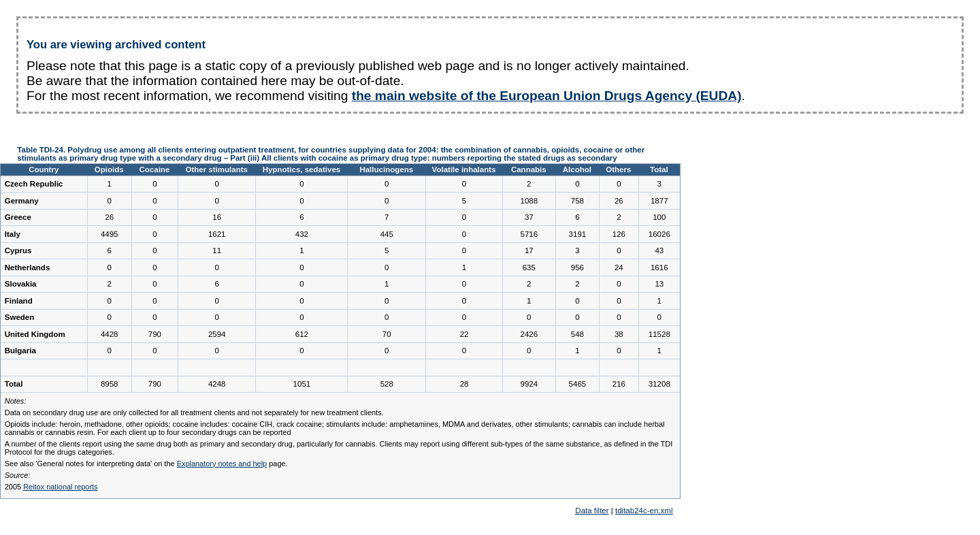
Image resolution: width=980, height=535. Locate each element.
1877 (659, 201)
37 (529, 217)
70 (387, 334)
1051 (302, 384)
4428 (110, 334)
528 (387, 384)
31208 (659, 384)
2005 (51, 487)
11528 (659, 334)
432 (302, 234)
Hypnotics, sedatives (302, 169)
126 (619, 234)
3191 (578, 234)
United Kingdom (35, 334)
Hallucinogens (386, 169)
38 (619, 334)
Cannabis (529, 169)
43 (659, 250)
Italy (13, 234)
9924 (529, 384)
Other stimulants (216, 169)
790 (155, 334)
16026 (659, 234)
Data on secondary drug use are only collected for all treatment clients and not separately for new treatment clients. (194, 412)
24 (619, 267)
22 (464, 334)
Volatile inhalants (464, 169)
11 (217, 250)
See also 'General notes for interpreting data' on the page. (146, 464)
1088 (529, 201)
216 (619, 384)
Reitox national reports (60, 487)
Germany (22, 201)
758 (577, 201)
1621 (217, 234)
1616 (659, 267)
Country (44, 169)
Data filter (592, 510)
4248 (217, 384)
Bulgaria (20, 351)
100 (659, 217)
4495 (110, 234)
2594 (217, 334)
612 (302, 334)
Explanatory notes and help (222, 464)
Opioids (109, 169)
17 (529, 250)
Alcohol (577, 169)
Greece (18, 217)
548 (577, 334)
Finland (19, 301)
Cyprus (18, 250)
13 (659, 284)
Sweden (20, 317)
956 (577, 267)
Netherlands (28, 267)
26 (619, 201)
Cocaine (155, 169)
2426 (529, 334)
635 (529, 267)
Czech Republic (34, 184)
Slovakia (21, 284)
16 (217, 217)
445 (387, 234)
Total (659, 169)
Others (618, 169)
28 (464, 384)
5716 (529, 234)
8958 (110, 384)
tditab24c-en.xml (644, 510)
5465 (578, 384)
